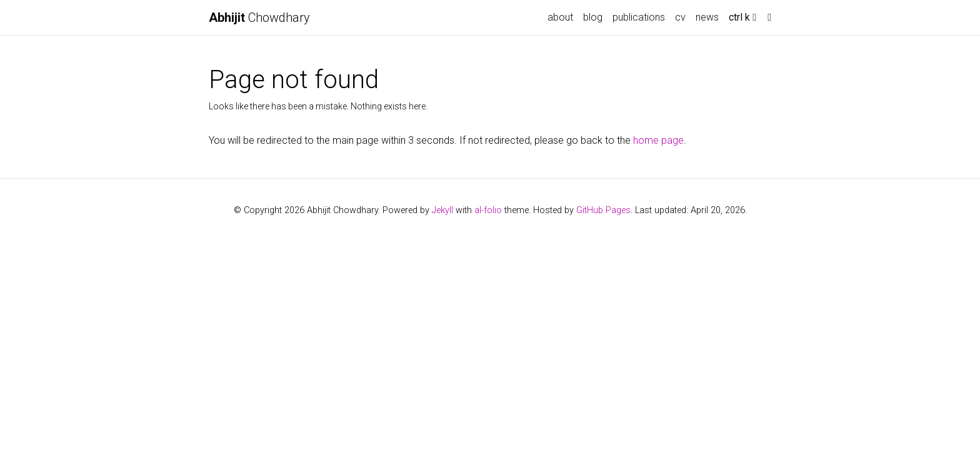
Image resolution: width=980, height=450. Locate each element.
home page (658, 140)
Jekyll (442, 210)
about (560, 17)
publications (639, 17)
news (707, 17)
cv (680, 17)
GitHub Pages (603, 210)
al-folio (488, 210)
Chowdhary (259, 17)
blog (593, 17)
